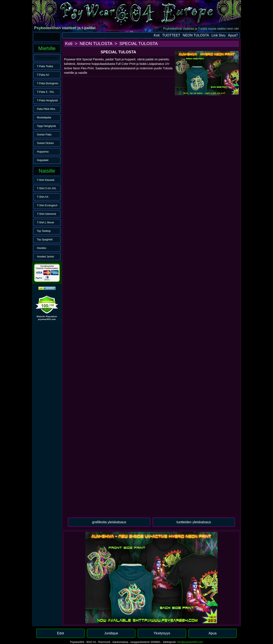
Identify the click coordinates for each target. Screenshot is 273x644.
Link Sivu (219, 35)
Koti (157, 35)
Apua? (233, 35)
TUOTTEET (171, 35)
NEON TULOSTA (196, 35)
